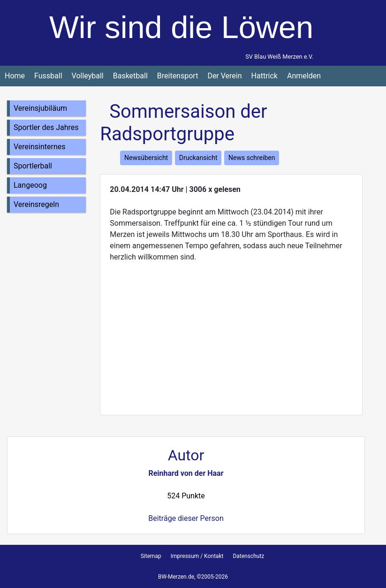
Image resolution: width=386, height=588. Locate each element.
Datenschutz (248, 556)
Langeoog (30, 185)
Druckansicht (198, 158)
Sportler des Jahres (46, 127)
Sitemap (151, 556)
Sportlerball (33, 166)
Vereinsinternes (40, 147)
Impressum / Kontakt (197, 556)
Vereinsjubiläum (40, 108)
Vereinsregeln (36, 204)
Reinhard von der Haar (186, 473)
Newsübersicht (146, 158)
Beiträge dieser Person (186, 518)
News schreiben (252, 158)
